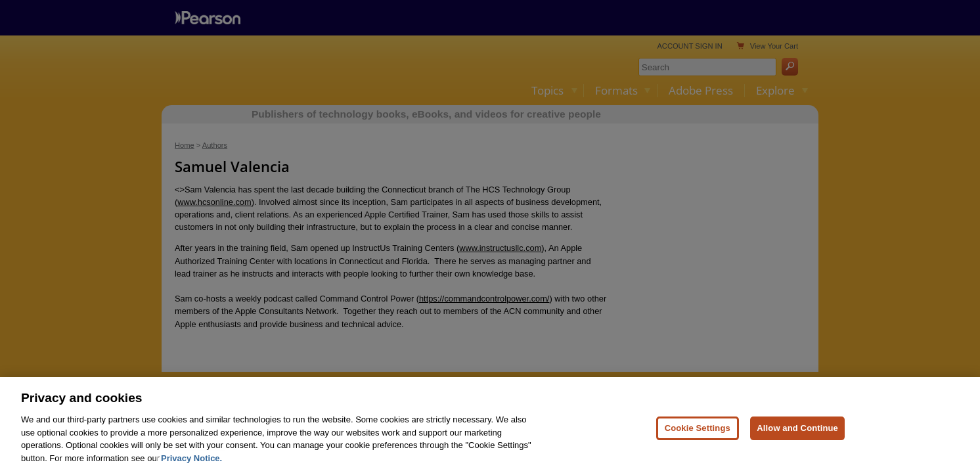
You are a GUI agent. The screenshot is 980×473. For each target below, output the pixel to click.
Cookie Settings (698, 439)
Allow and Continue (797, 439)
